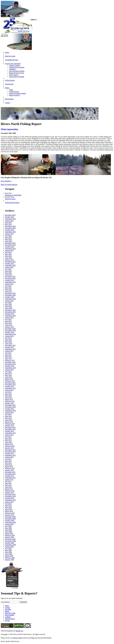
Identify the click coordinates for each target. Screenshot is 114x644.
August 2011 (9, 480)
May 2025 (8, 224)
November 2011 (10, 474)
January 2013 (9, 448)
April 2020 (9, 308)
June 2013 (8, 439)
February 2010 (10, 513)
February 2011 (10, 491)
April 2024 (9, 241)
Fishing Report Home (12, 203)
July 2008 (8, 548)
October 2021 (10, 280)
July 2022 (8, 269)
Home (7, 52)
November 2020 (10, 295)
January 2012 (9, 470)
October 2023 (10, 247)
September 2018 (10, 334)
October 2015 (10, 386)
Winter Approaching (9, 129)
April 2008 (9, 554)
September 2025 (10, 219)
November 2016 (10, 364)
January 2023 (9, 260)
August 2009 (9, 524)
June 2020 (8, 304)
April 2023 (9, 258)
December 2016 (10, 362)
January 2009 (9, 537)
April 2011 (9, 487)
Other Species (14, 75)
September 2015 (10, 388)
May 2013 (8, 440)
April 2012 (9, 465)
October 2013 (10, 431)
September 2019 (10, 316)
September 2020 (10, 299)
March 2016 (9, 379)
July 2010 (8, 504)
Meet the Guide (10, 56)
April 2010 (9, 509)
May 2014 (8, 418)
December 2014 (10, 405)
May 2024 (8, 239)
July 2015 (8, 392)
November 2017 (10, 345)
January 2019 (9, 327)
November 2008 (10, 541)
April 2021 (9, 291)
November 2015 (10, 385)
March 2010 (9, 511)
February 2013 (10, 446)
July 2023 (8, 252)
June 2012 (8, 461)
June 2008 (8, 550)
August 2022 (9, 267)
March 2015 (9, 399)
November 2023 (10, 245)
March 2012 (9, 466)
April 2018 (9, 344)
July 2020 (8, 303)
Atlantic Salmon (14, 65)
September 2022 (10, 265)
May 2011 (8, 485)
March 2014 (9, 422)
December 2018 (10, 329)
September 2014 (10, 411)
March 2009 (9, 534)
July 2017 (8, 353)
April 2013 (9, 442)
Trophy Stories (14, 92)
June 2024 (8, 237)
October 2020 (10, 297)
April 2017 (9, 358)
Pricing (7, 621)
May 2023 (8, 256)
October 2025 (10, 217)
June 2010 (8, 506)
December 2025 (10, 215)
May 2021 (8, 290)
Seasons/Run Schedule (17, 77)
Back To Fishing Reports (9, 185)
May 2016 (8, 375)
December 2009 (10, 517)
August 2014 (9, 412)
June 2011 (8, 483)
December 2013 (10, 427)
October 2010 (10, 498)
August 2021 (9, 284)
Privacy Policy (18, 638)
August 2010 (9, 502)
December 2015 (10, 383)
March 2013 (9, 444)
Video (11, 90)
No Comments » (6, 181)
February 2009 (10, 535)
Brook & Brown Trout (16, 73)
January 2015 (9, 403)
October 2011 (9, 476)
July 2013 (8, 437)
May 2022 (8, 273)
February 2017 (10, 360)
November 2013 (10, 429)
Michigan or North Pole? (13, 195)
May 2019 (8, 323)
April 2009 (9, 532)
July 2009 (8, 526)
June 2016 (8, 373)
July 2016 (8, 372)
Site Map (8, 609)
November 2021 (10, 278)
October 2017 (10, 347)
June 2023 (8, 254)
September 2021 (10, 282)
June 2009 (8, 528)
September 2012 (10, 455)
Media (7, 88)
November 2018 (10, 331)
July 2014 (8, 414)
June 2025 (8, 223)
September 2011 (10, 478)
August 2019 (9, 317)
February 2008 (10, 558)
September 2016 (10, 368)
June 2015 (8, 394)
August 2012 (9, 457)
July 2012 (8, 459)
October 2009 (10, 521)
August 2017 (9, 351)
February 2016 (10, 381)
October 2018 (10, 332)
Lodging (8, 617)
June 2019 (8, 321)
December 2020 (10, 293)
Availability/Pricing (11, 60)
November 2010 (10, 496)
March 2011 (9, 489)
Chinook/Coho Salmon (17, 67)
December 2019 (10, 310)
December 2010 (10, 494)
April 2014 (9, 420)
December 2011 (10, 472)
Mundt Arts (19, 631)
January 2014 (9, 426)
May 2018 (8, 342)
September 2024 (10, 232)
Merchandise (9, 99)
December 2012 (10, 450)
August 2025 (9, 221)
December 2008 (10, 539)
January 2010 (9, 515)
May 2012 (8, 463)
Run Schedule (10, 615)
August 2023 (9, 250)
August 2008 (9, 547)
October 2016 (10, 366)
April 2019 (9, 325)
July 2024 (8, 236)
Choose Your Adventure (13, 64)
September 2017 (10, 349)
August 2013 (9, 435)
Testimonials (9, 84)
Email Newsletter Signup (17, 93)
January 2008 (9, 560)
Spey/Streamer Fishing (17, 71)
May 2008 (8, 552)
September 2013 (10, 433)
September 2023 (10, 249)
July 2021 (8, 286)
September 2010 (10, 500)
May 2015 (8, 396)
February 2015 (10, 401)
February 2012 (10, 468)
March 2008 (9, 556)
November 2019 (10, 312)
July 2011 (8, 481)
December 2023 (10, 243)
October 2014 (10, 409)
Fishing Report (10, 80)
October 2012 (10, 453)
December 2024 (10, 226)
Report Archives (14, 95)
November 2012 (10, 452)
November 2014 (10, 407)
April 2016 (9, 377)
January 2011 (9, 493)
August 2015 (9, 390)
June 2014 (8, 416)
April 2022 (9, 275)
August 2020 (9, 301)
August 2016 (9, 370)
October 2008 (10, 543)
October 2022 (10, 263)
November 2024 (10, 228)
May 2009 (8, 530)
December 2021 (10, 277)
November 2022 (10, 262)
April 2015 (9, 398)
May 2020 (8, 306)
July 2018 (8, 338)
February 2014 (10, 424)
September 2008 (10, 545)
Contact (8, 103)
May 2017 (8, 357)
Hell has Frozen (10, 199)
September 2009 (10, 522)
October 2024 (10, 230)
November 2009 (10, 519)
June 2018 (8, 340)
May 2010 (8, 507)
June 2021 (8, 288)
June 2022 (8, 271)
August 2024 (9, 234)
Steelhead (12, 69)
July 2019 (8, 319)
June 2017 (8, 355)
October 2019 (10, 314)
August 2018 (9, 336)
